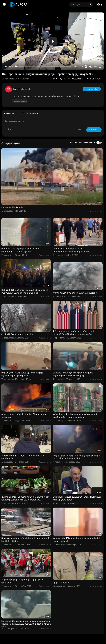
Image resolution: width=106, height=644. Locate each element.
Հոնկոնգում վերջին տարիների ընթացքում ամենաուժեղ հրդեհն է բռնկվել (75, 416)
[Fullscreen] (100, 67)
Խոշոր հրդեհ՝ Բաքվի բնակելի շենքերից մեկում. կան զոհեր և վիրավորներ (77, 457)
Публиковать (94, 130)
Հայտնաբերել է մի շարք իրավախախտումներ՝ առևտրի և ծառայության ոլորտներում (26, 498)
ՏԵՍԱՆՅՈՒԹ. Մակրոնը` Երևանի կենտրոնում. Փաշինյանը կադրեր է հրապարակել (25, 291)
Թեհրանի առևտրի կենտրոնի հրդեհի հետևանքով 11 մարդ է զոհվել (21, 250)
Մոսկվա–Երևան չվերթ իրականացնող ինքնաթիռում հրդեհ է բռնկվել (73, 374)
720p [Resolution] (96, 67)
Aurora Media (22, 89)
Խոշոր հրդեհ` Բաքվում (13, 207)
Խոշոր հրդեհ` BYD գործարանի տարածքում (75, 293)
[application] (53, 41)
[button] (99, 5)
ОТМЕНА (79, 130)
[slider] (44, 66)
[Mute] (91, 67)
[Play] (6, 67)
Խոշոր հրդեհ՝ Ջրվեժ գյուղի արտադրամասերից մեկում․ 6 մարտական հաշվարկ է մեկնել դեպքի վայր (26, 624)
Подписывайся (92, 89)
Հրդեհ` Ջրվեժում (62, 582)
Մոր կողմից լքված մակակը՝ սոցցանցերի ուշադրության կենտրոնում (22, 374)
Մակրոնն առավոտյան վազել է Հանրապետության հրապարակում (71, 250)
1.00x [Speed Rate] (82, 67)
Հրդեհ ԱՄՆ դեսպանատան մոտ (18, 334)
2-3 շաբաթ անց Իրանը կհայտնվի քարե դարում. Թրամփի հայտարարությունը (74, 333)
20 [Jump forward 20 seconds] (86, 67)
